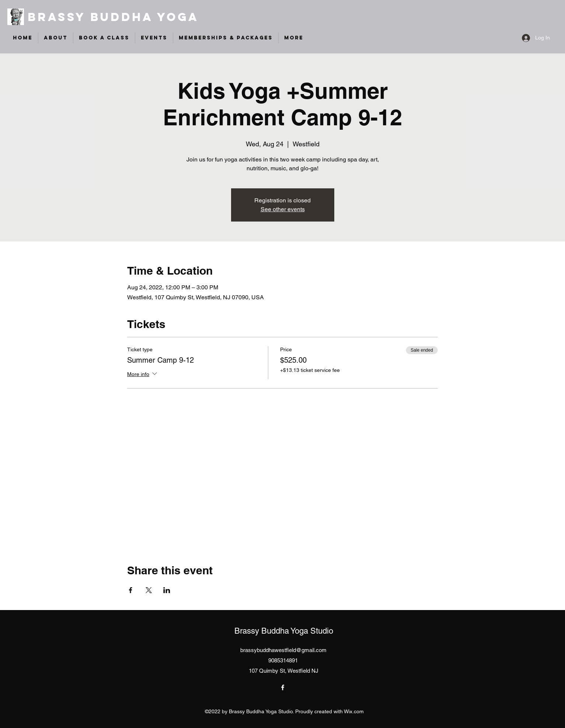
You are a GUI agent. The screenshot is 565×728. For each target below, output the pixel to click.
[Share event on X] (149, 590)
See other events (283, 209)
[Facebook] (283, 687)
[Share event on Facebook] (131, 590)
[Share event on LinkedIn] (167, 590)
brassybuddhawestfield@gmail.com (283, 650)
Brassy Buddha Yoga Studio (284, 631)
